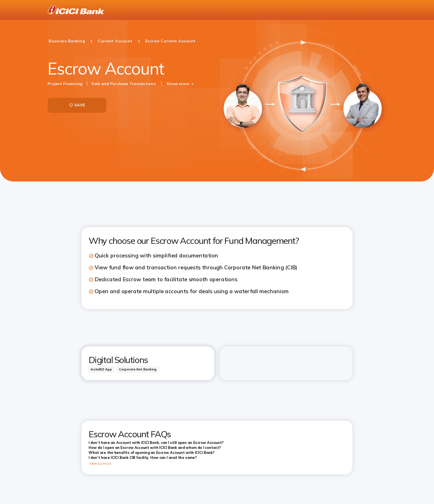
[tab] (101, 369)
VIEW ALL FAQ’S (100, 464)
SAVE (77, 105)
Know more (178, 84)
